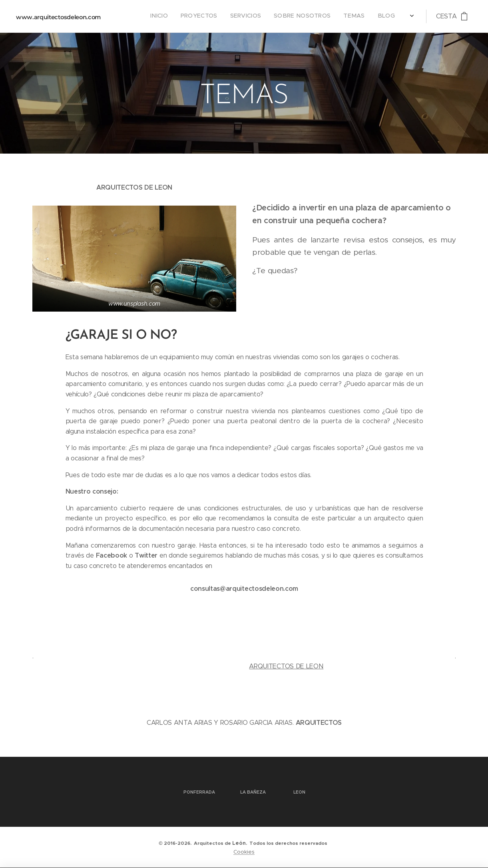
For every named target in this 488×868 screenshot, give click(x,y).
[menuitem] (337, 16)
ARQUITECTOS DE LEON (286, 666)
